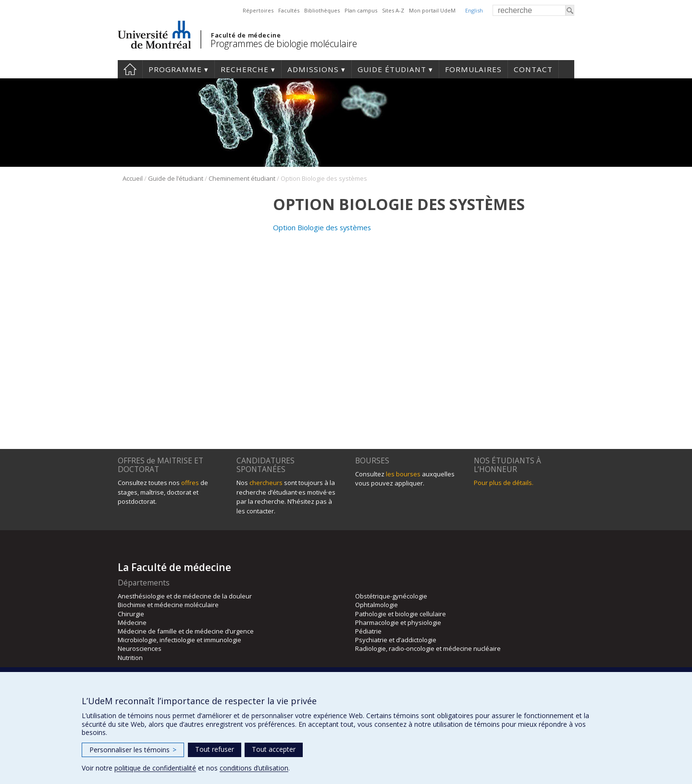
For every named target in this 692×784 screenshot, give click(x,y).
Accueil (130, 69)
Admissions (313, 69)
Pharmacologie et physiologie (398, 622)
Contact (533, 69)
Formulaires (473, 69)
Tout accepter (274, 749)
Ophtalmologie (377, 605)
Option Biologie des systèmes (322, 227)
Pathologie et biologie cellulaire (401, 614)
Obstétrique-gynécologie (391, 596)
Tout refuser (215, 749)
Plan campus (361, 10)
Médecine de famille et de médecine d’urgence (186, 631)
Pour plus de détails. (504, 483)
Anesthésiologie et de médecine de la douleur (185, 596)
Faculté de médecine (246, 35)
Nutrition (130, 658)
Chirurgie (131, 614)
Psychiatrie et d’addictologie (396, 640)
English (474, 10)
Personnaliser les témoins (133, 750)
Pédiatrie (368, 631)
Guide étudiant (392, 69)
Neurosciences (140, 648)
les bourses (403, 474)
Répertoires (258, 10)
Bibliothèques (322, 10)
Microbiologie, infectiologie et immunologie (179, 640)
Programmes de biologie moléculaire (284, 44)
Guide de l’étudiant (176, 178)
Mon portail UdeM (432, 10)
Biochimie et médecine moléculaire (168, 605)
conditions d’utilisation (254, 768)
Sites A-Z (393, 10)
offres (190, 483)
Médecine (132, 622)
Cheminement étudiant (242, 178)
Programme (175, 69)
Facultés (289, 10)
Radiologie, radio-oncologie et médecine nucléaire (428, 648)
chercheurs (266, 483)
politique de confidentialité (155, 768)
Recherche (245, 69)
